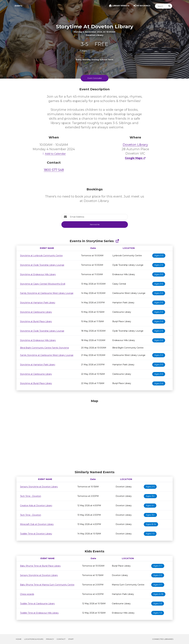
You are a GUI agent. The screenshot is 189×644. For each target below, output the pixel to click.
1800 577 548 (54, 170)
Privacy (50, 639)
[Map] (95, 434)
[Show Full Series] (117, 241)
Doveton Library (135, 145)
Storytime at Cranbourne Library (36, 312)
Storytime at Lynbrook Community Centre (41, 256)
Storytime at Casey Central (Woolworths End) (43, 284)
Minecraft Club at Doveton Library (37, 524)
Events (18, 6)
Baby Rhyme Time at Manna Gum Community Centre (47, 585)
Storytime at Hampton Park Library (38, 303)
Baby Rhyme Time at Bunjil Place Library (40, 566)
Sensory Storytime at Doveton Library (39, 487)
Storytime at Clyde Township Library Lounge (42, 265)
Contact (61, 639)
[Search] (161, 6)
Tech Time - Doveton (31, 496)
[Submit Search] (169, 6)
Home (19, 639)
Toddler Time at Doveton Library (36, 534)
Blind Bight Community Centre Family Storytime (44, 348)
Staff (71, 639)
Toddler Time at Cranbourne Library (37, 604)
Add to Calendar (54, 154)
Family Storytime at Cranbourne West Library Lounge (47, 293)
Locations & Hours (34, 639)
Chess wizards (27, 594)
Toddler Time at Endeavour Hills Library (39, 613)
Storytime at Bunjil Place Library (36, 321)
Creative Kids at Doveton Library (36, 506)
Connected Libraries (163, 639)
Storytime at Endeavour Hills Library (38, 274)
